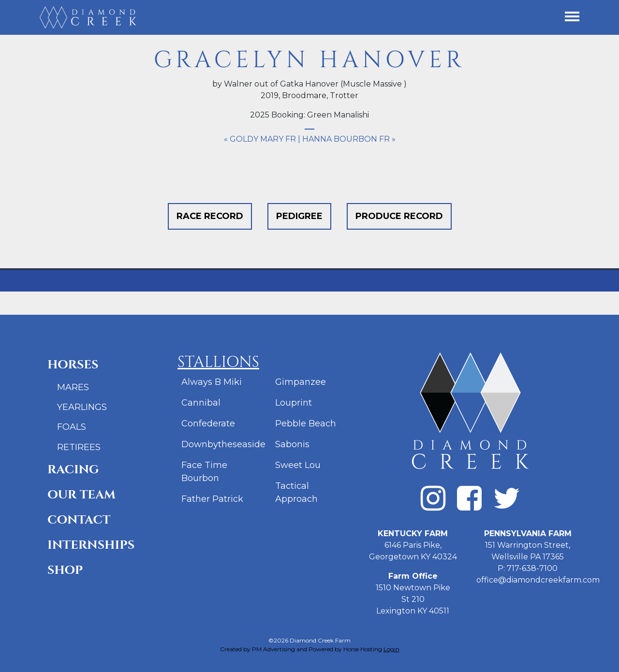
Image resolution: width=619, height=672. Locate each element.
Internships (91, 545)
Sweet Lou (298, 465)
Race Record (210, 216)
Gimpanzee (301, 382)
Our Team (81, 495)
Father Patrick (212, 499)
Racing (73, 470)
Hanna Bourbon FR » (349, 139)
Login (391, 649)
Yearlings (82, 407)
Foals (72, 427)
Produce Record (399, 216)
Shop (65, 570)
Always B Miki (212, 382)
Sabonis (292, 444)
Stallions (218, 362)
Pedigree (299, 216)
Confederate (208, 424)
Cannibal (201, 403)
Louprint (294, 403)
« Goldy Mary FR (260, 139)
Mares (73, 387)
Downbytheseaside (223, 444)
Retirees (79, 447)
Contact (79, 520)
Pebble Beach (306, 424)
